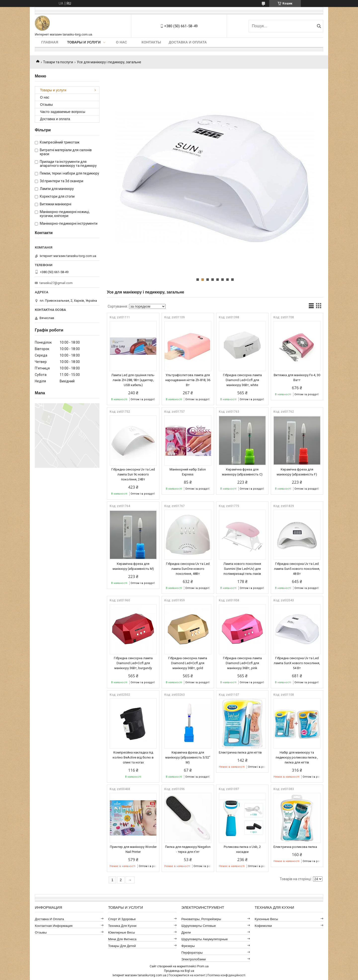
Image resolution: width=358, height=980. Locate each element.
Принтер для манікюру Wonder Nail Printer (133, 849)
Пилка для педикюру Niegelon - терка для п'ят (188, 849)
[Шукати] (319, 26)
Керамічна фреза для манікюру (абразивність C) (242, 472)
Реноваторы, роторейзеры (201, 919)
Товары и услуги (84, 42)
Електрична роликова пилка (295, 847)
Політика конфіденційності (226, 975)
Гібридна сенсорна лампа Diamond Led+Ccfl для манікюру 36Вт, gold (188, 663)
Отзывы (46, 105)
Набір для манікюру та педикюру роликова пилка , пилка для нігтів (297, 757)
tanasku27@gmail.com (56, 283)
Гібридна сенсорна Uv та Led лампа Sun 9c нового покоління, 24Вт (133, 474)
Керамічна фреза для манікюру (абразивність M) (133, 566)
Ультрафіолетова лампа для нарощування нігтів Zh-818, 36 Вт (188, 380)
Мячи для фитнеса (122, 939)
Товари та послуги (58, 62)
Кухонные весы (266, 919)
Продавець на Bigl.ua (179, 971)
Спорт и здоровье (122, 919)
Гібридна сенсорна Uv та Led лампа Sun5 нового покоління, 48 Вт (297, 569)
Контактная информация (54, 926)
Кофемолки (263, 926)
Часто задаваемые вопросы (63, 112)
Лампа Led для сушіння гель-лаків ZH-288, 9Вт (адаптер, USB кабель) (133, 380)
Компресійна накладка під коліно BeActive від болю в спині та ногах (133, 757)
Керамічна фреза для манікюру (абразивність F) (297, 472)
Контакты (151, 42)
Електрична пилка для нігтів (240, 752)
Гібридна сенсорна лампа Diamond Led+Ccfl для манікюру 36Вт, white (242, 380)
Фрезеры (188, 946)
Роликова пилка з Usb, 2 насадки (242, 849)
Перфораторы (192, 953)
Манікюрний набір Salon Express (188, 472)
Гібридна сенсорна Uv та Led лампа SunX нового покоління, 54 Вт (297, 663)
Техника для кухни (122, 926)
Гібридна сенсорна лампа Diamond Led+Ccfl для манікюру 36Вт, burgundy (133, 663)
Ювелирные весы (122, 932)
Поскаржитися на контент (187, 975)
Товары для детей (122, 946)
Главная (50, 42)
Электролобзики (194, 959)
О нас (121, 42)
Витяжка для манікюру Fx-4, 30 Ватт (297, 378)
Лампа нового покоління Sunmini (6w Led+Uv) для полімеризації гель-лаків (242, 569)
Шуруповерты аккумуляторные (205, 939)
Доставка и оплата (188, 42)
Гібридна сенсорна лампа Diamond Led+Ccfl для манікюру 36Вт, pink (242, 663)
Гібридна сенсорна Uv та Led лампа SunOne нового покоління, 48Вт (188, 569)
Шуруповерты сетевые (199, 926)
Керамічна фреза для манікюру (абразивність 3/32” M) (188, 757)
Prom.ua (203, 966)
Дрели (186, 932)
